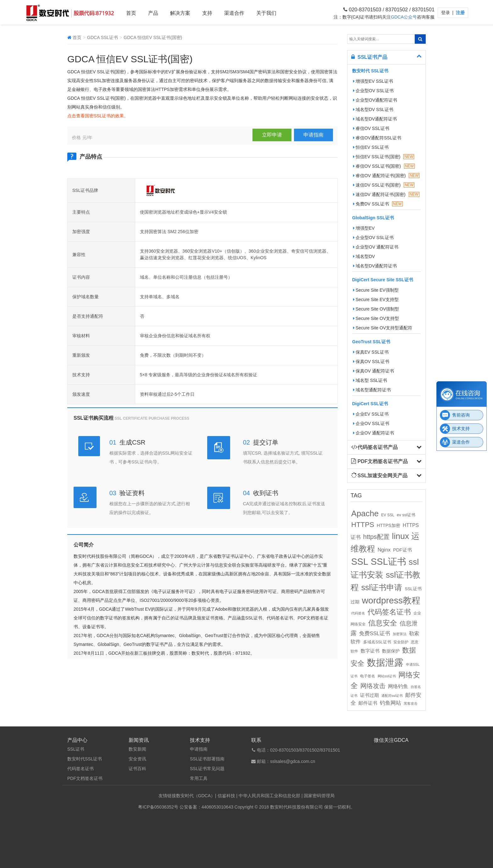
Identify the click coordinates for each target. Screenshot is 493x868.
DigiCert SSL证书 (370, 404)
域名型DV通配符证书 (375, 119)
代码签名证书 (80, 769)
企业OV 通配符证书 (374, 433)
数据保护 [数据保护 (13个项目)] (391, 651)
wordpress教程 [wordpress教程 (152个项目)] (391, 600)
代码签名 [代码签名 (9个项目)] (358, 613)
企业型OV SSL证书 (373, 91)
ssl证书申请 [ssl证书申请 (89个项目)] (382, 587)
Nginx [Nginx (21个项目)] (384, 550)
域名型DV (364, 256)
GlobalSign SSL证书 (373, 218)
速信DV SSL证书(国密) (384, 185)
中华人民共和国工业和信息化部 (269, 796)
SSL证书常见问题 (207, 769)
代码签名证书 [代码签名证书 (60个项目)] (389, 612)
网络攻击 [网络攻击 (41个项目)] (373, 686)
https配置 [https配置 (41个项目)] (376, 537)
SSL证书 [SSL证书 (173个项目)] (388, 562)
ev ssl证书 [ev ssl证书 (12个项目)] (406, 515)
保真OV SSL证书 (371, 361)
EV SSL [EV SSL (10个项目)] (388, 515)
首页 (131, 13)
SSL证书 (76, 749)
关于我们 (266, 13)
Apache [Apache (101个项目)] (365, 513)
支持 (207, 13)
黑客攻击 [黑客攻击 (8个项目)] (411, 703)
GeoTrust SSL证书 (371, 342)
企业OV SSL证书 (371, 423)
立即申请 (272, 135)
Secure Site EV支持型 (376, 300)
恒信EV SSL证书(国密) (384, 157)
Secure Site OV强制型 (376, 309)
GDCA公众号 (404, 17)
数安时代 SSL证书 (370, 71)
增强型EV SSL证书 (373, 81)
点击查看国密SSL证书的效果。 (98, 116)
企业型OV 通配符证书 (376, 247)
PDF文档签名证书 (85, 778)
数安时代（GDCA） (196, 796)
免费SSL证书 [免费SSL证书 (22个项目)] (375, 633)
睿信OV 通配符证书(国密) (386, 176)
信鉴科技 (226, 796)
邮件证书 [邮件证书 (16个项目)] (368, 703)
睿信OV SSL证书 (371, 128)
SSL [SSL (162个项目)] (360, 562)
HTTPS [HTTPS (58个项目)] (363, 525)
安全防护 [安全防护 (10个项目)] (401, 642)
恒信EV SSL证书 (371, 147)
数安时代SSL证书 (85, 759)
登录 (446, 13)
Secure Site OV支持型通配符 (383, 328)
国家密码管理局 (319, 796)
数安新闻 (137, 749)
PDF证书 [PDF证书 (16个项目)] (402, 550)
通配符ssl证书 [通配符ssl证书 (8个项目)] (392, 696)
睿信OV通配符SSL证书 (377, 138)
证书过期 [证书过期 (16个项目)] (369, 695)
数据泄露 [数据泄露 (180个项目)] (385, 662)
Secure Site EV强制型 (376, 290)
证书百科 (137, 769)
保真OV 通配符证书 (374, 371)
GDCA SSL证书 (102, 37)
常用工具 (199, 778)
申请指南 (313, 135)
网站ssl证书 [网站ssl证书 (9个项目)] (387, 676)
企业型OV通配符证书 (375, 100)
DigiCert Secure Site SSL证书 (383, 280)
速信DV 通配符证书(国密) (386, 194)
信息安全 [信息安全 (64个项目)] (383, 623)
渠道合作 (234, 13)
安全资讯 (137, 759)
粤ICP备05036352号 (158, 807)
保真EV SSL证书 (371, 352)
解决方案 (180, 13)
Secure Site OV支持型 (376, 318)
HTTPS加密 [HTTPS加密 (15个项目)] (388, 525)
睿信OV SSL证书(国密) (384, 166)
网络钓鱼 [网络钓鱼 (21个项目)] (398, 686)
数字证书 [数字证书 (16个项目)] (370, 651)
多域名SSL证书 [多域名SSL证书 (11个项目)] (377, 642)
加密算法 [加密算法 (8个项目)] (400, 634)
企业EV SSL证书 (371, 414)
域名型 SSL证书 (370, 380)
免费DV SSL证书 (378, 204)
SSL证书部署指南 (207, 759)
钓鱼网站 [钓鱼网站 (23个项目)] (391, 703)
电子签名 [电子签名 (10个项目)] (368, 676)
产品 (153, 13)
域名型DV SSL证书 (373, 109)
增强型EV (364, 228)
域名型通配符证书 (372, 390)
